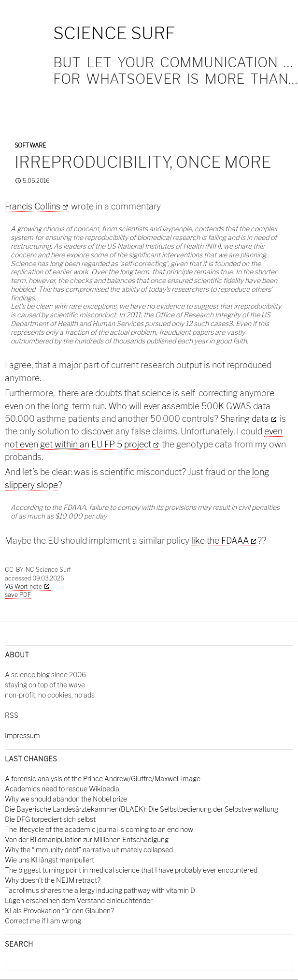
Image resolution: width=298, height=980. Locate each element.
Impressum (22, 735)
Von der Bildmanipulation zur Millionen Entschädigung (87, 839)
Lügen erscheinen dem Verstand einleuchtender (79, 900)
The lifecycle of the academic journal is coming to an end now (99, 829)
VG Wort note (23, 587)
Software (30, 145)
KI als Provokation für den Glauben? (59, 911)
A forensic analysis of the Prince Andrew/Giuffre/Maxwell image (103, 779)
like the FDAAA (220, 541)
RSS (12, 715)
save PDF (18, 595)
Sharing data (245, 419)
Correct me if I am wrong (43, 921)
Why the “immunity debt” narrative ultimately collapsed (89, 850)
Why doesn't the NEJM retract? (53, 880)
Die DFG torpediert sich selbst (50, 819)
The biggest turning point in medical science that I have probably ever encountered (131, 870)
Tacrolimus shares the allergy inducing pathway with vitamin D (100, 890)
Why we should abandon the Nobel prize (66, 799)
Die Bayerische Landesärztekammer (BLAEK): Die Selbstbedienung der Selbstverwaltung (142, 809)
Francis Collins (33, 206)
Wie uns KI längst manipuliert (50, 860)
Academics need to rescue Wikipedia (62, 789)
